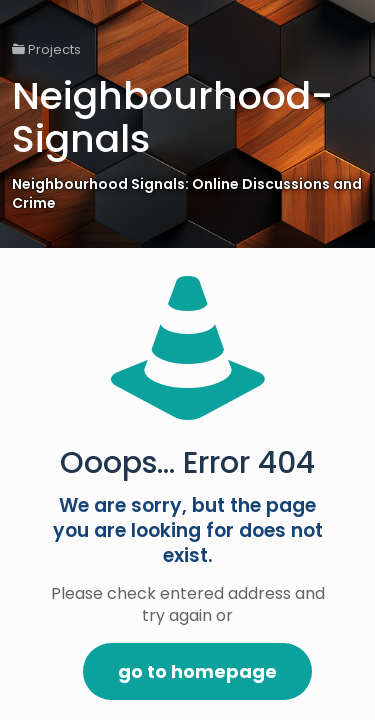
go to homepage (197, 671)
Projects (46, 49)
